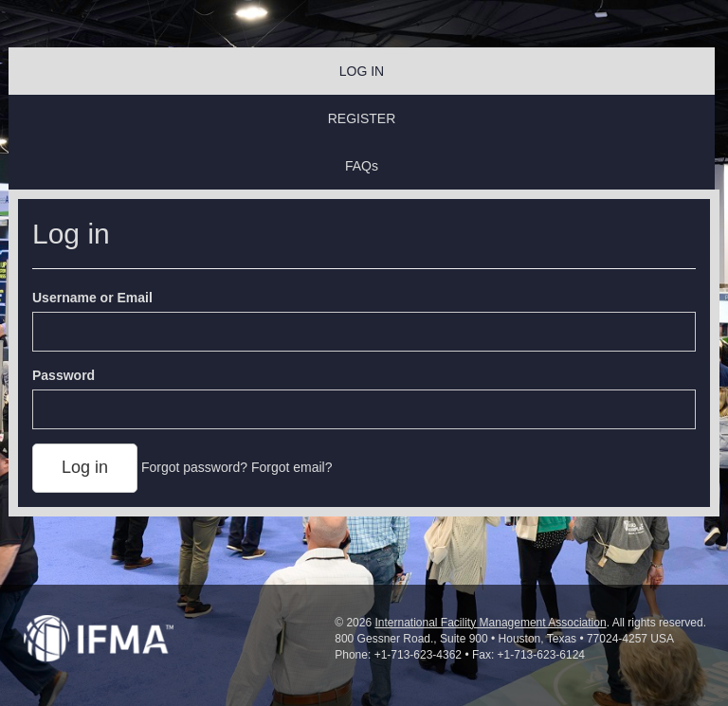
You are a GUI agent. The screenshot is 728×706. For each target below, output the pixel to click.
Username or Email (92, 298)
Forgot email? (292, 467)
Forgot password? (194, 467)
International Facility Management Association (490, 623)
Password (64, 375)
